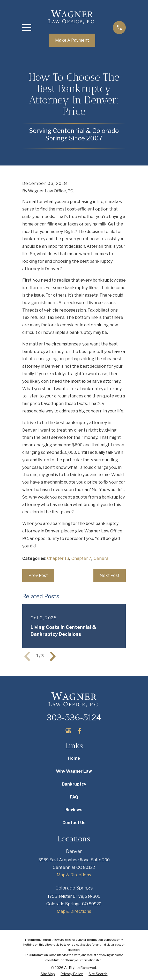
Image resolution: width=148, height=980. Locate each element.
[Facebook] (80, 731)
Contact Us (74, 823)
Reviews (74, 810)
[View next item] (53, 656)
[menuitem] (48, 974)
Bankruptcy (74, 784)
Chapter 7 (81, 558)
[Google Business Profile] (68, 731)
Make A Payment (72, 40)
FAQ (74, 797)
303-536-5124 (74, 718)
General (102, 558)
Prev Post (38, 575)
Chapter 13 (58, 558)
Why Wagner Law (74, 771)
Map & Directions (74, 875)
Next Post (110, 575)
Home (74, 758)
